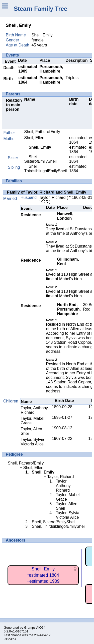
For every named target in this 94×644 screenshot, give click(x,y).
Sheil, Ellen (34, 138)
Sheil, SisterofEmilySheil (40, 159)
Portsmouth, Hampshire (51, 69)
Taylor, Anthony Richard (34, 410)
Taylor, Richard (52, 197)
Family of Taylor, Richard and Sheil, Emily (47, 192)
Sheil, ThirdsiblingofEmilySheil (46, 169)
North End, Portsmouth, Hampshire (69, 309)
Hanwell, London (65, 216)
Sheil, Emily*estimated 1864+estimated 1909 (43, 575)
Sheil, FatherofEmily (42, 132)
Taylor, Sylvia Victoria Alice (32, 442)
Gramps (30, 628)
